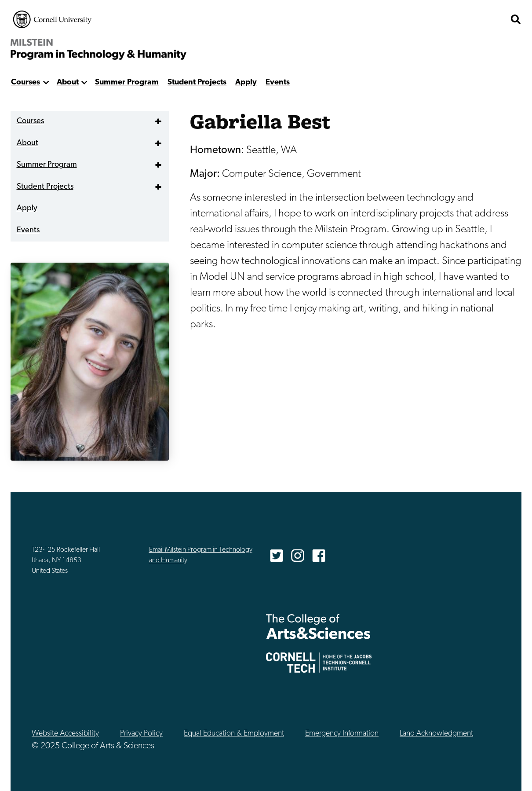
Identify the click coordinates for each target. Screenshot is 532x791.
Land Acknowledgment (436, 734)
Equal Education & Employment (234, 734)
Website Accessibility (65, 734)
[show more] (46, 82)
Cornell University (52, 19)
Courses (26, 82)
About (68, 82)
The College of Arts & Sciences (453, 19)
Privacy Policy (141, 734)
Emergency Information (342, 734)
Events (278, 82)
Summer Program (127, 82)
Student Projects (197, 82)
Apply (246, 82)
